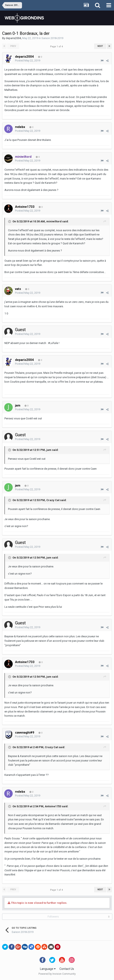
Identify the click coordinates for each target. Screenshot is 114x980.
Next (100, 46)
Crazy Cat (53, 500)
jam (49, 450)
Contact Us (67, 969)
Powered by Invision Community (57, 974)
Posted (28, 60)
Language (48, 969)
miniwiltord (54, 221)
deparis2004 (13, 38)
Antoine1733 (53, 806)
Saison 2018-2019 (52, 38)
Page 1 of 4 (57, 47)
